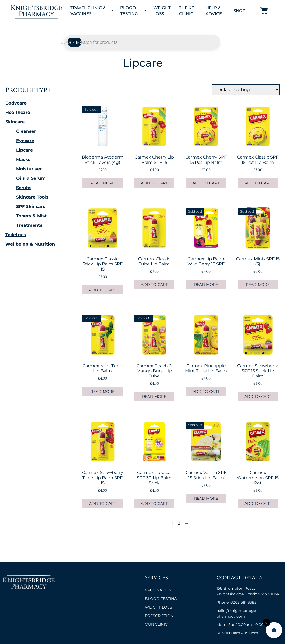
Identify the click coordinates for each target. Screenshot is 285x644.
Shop (239, 11)
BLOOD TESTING (161, 599)
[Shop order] (246, 90)
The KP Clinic (187, 11)
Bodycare (16, 103)
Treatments (29, 225)
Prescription (159, 616)
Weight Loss (162, 11)
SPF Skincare (31, 206)
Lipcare (24, 150)
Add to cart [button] (154, 183)
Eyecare (25, 141)
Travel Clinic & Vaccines (92, 11)
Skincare (15, 122)
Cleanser (26, 131)
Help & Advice (214, 11)
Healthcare (18, 112)
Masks (23, 159)
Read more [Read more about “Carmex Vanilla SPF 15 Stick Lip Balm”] (206, 498)
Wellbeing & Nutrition (30, 244)
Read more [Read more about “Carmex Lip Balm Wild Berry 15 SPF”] (206, 285)
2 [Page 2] (179, 523)
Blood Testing (133, 11)
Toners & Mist (31, 216)
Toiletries (16, 235)
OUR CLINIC (156, 624)
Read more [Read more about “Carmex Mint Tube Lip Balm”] (103, 391)
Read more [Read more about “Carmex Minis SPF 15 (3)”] (258, 285)
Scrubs (24, 188)
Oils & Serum (31, 178)
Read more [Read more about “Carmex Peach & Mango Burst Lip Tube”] (154, 397)
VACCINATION (158, 590)
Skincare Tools (32, 197)
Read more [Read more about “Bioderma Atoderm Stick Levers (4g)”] (103, 183)
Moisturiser (29, 169)
